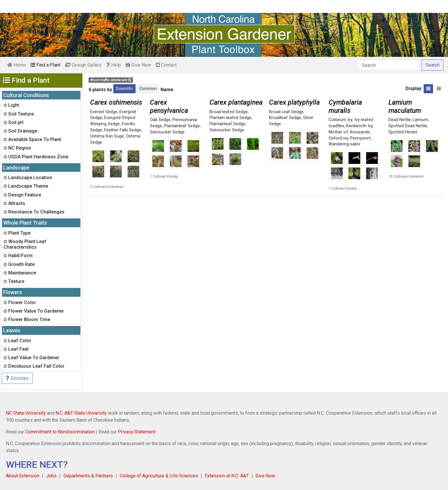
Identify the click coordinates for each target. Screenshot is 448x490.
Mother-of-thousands (349, 132)
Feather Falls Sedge (123, 130)
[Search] (389, 65)
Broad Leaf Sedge (286, 112)
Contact (166, 65)
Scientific (124, 89)
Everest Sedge (104, 112)
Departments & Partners (88, 476)
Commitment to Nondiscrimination (60, 432)
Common (148, 89)
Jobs (51, 476)
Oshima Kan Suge (107, 136)
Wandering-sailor (345, 144)
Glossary (17, 378)
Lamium (420, 120)
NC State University (26, 413)
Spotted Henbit (403, 132)
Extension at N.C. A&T (227, 476)
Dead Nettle (400, 120)
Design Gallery (83, 65)
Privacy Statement (137, 432)
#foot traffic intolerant (111, 80)
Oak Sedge (160, 120)
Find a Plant (45, 65)
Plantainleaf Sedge (182, 126)
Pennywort (360, 138)
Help (114, 65)
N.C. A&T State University (81, 413)
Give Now (138, 65)
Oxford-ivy (338, 138)
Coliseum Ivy (340, 120)
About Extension (23, 476)
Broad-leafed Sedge (229, 112)
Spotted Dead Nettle (408, 126)
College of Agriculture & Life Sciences (159, 476)
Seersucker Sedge (167, 132)
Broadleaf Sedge (285, 118)
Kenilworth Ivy (359, 126)
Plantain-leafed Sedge (230, 118)
